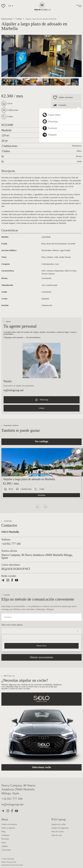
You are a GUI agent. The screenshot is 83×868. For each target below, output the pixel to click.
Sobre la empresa (8, 828)
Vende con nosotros (9, 824)
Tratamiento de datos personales (12, 865)
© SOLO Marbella (8, 859)
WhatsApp (41, 400)
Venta (4, 843)
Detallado (42, 495)
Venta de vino (57, 835)
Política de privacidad (9, 862)
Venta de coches (57, 832)
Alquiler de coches (59, 824)
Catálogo (19, 19)
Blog (3, 832)
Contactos (5, 835)
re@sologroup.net (14, 390)
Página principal (7, 19)
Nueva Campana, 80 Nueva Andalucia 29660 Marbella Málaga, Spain (18, 789)
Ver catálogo (41, 441)
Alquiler (5, 846)
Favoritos (5, 839)
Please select (41, 646)
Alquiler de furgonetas (60, 828)
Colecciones (6, 850)
